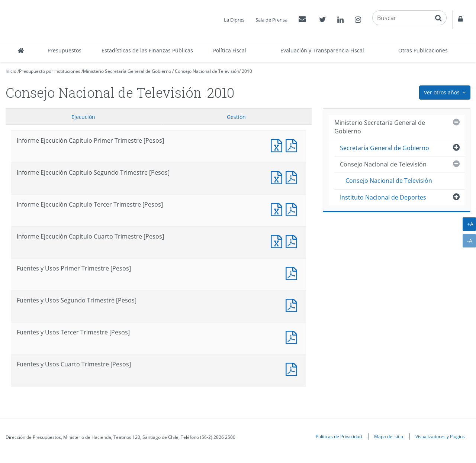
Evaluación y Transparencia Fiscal (322, 50)
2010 (247, 71)
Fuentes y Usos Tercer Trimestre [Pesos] (293, 336)
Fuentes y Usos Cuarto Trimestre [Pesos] (293, 368)
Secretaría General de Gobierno (385, 148)
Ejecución (83, 117)
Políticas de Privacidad (339, 436)
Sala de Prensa (271, 20)
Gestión (236, 117)
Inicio (11, 71)
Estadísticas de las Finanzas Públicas (147, 50)
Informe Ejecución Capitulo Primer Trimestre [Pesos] (278, 145)
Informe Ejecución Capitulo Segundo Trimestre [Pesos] (278, 177)
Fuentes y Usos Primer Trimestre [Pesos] (293, 273)
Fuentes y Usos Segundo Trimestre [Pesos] (293, 305)
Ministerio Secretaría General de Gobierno (127, 71)
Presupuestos (65, 50)
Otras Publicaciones (423, 50)
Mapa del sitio (389, 436)
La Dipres (234, 20)
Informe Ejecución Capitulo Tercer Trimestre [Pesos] (278, 209)
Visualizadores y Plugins (440, 436)
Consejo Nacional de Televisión (207, 71)
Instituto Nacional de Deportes (383, 197)
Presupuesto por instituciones (50, 71)
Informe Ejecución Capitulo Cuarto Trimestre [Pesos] (278, 241)
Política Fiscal (230, 50)
